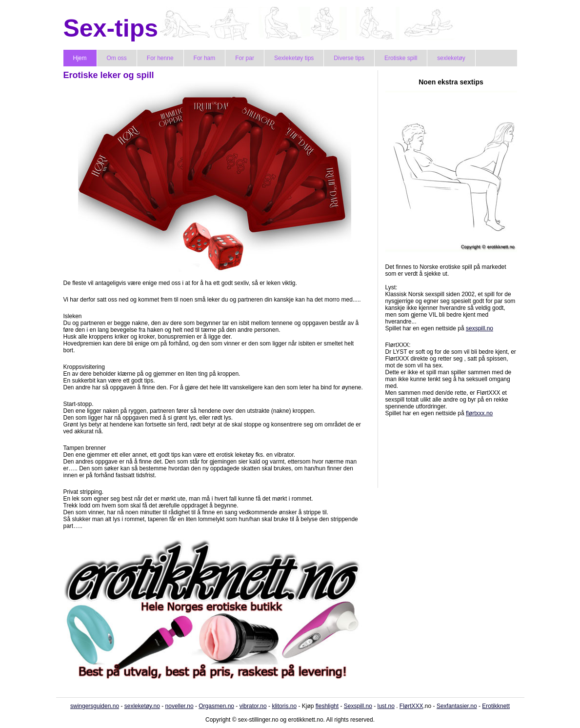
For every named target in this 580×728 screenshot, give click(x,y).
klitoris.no (284, 706)
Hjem (80, 58)
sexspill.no (480, 328)
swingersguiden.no (95, 706)
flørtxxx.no (479, 413)
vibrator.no (253, 706)
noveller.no (180, 706)
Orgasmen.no (216, 706)
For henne (160, 58)
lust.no (386, 706)
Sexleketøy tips (294, 58)
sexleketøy (451, 58)
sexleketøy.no (142, 706)
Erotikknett (496, 706)
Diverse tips (349, 58)
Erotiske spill (401, 58)
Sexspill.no (358, 706)
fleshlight (327, 706)
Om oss (117, 58)
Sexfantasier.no (457, 706)
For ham (205, 58)
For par (245, 58)
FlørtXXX (411, 706)
